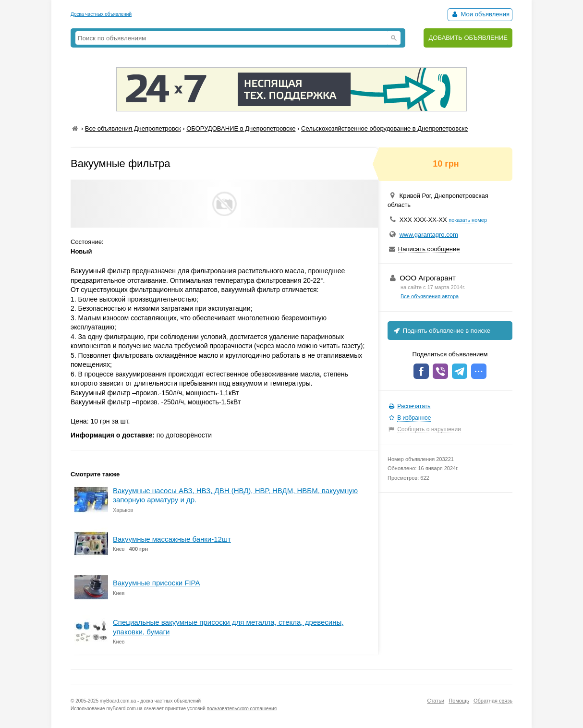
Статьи (436, 701)
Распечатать (414, 406)
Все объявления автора (430, 296)
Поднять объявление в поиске (441, 331)
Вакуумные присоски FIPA (157, 583)
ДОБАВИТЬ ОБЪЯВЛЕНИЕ (468, 38)
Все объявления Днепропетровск (133, 128)
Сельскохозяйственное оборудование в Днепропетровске (385, 128)
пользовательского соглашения (242, 709)
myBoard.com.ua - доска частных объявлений (150, 701)
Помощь (459, 701)
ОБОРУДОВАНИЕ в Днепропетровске (241, 128)
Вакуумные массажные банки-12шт (172, 539)
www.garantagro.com (429, 235)
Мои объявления (480, 14)
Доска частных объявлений (101, 14)
